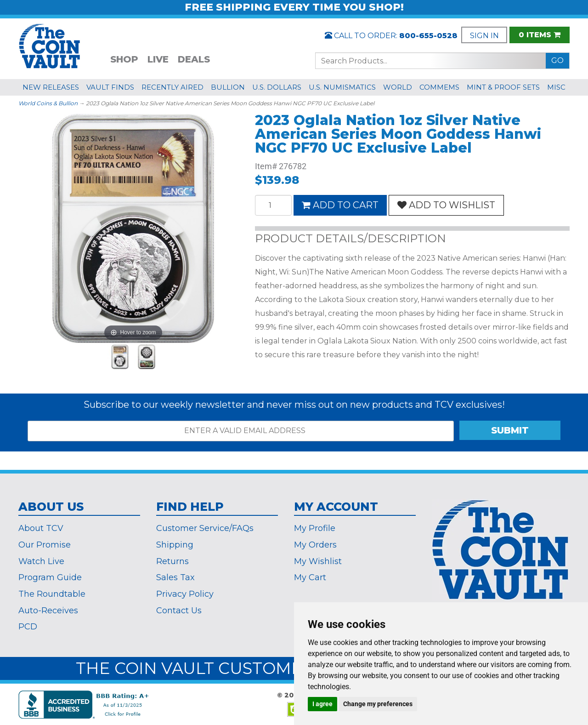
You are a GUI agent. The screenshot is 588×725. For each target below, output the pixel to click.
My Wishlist (318, 561)
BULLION (228, 87)
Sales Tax (175, 577)
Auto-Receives (48, 611)
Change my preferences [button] (378, 704)
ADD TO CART (340, 205)
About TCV (41, 528)
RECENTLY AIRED (172, 87)
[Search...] (431, 61)
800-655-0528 (428, 36)
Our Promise (45, 545)
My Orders (315, 545)
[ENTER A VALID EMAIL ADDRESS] (241, 431)
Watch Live (41, 561)
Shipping (175, 545)
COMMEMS (439, 87)
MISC (556, 87)
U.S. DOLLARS (277, 87)
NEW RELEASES (51, 87)
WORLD (398, 87)
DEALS (194, 59)
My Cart (310, 577)
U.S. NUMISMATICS (342, 87)
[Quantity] (273, 205)
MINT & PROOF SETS (503, 87)
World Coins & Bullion (48, 103)
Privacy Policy (185, 594)
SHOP (124, 59)
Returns (172, 561)
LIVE (158, 59)
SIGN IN (484, 36)
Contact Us (179, 611)
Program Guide (50, 577)
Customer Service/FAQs (205, 528)
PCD (28, 627)
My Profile (315, 528)
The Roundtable (52, 594)
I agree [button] (322, 704)
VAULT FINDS (110, 87)
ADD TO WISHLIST (446, 205)
